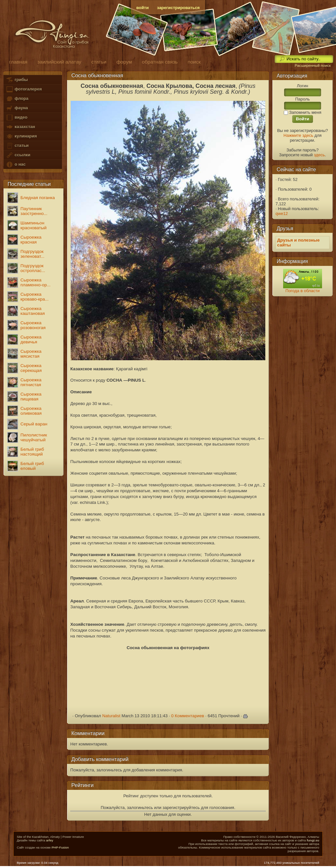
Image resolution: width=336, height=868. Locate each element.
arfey (50, 840)
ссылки (18, 155)
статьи (17, 146)
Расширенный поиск (312, 65)
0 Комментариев (188, 716)
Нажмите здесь (298, 135)
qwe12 (282, 214)
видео (17, 118)
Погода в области (302, 291)
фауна (17, 108)
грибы (17, 80)
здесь (319, 155)
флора (17, 99)
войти (142, 8)
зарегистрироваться (178, 8)
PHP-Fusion (60, 847)
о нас (16, 165)
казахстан (20, 127)
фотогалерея (24, 89)
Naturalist (111, 716)
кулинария (21, 136)
